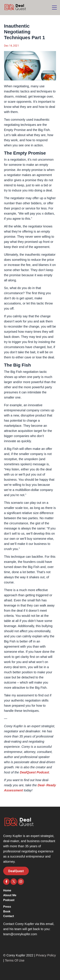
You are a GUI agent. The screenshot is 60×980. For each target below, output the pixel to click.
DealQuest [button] (16, 871)
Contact (9, 916)
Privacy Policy (46, 955)
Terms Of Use (15, 960)
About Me (10, 895)
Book (7, 911)
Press (7, 907)
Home (7, 890)
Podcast (9, 900)
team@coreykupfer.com (20, 934)
